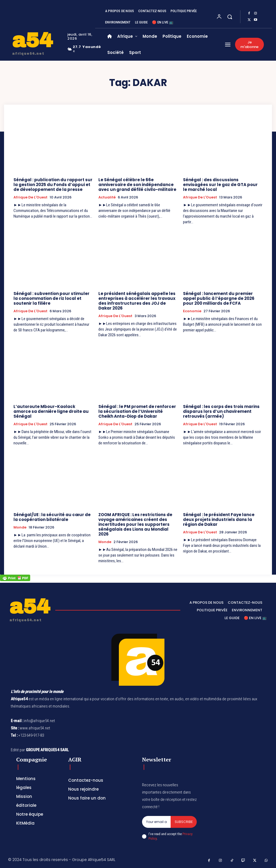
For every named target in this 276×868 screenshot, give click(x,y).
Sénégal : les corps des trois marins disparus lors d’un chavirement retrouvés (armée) (221, 411)
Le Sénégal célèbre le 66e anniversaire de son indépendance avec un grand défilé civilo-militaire (137, 185)
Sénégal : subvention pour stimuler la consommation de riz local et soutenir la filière (51, 298)
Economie (192, 311)
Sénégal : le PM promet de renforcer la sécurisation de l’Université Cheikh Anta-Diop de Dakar (137, 411)
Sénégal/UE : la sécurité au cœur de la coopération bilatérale (52, 517)
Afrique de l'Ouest (30, 197)
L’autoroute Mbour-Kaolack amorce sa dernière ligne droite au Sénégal (51, 411)
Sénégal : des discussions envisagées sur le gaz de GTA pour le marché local (220, 185)
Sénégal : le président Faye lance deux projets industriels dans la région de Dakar (219, 519)
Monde (20, 527)
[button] (230, 17)
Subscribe (184, 822)
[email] (156, 822)
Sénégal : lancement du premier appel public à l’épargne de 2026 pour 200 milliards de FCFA (219, 298)
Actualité (107, 197)
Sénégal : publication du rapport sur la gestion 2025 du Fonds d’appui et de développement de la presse (53, 185)
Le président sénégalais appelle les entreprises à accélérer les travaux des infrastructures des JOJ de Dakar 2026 (137, 301)
